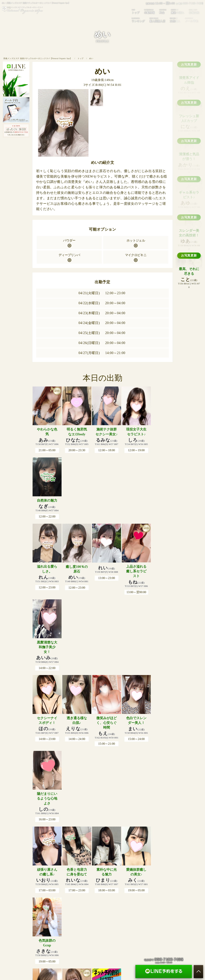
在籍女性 (89, 883)
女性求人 (175, 20)
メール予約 (151, 883)
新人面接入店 (157, 20)
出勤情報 (149, 11)
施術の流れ (74, 883)
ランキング (138, 20)
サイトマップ (169, 883)
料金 (163, 11)
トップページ (36, 883)
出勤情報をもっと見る (103, 758)
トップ (136, 11)
